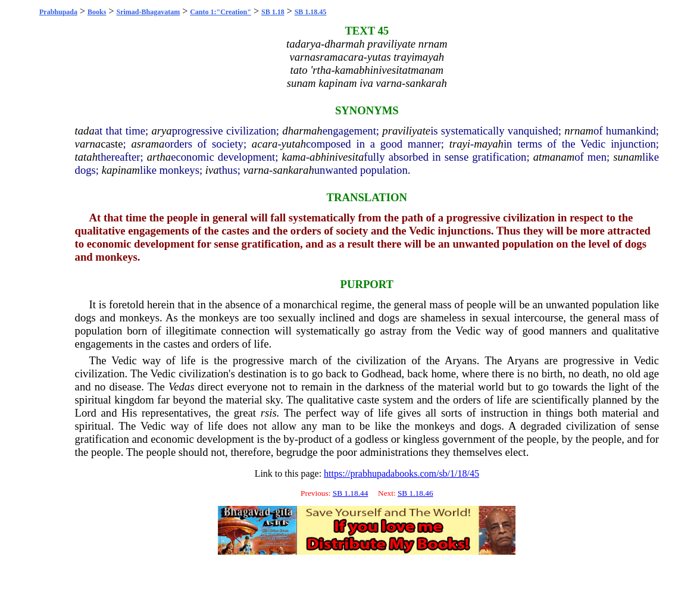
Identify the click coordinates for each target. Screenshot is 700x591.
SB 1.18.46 (415, 493)
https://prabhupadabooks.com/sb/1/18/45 (401, 473)
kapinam (121, 170)
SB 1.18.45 (311, 12)
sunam (628, 157)
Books (97, 12)
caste (112, 144)
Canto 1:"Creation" (221, 12)
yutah (294, 144)
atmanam (554, 157)
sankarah (293, 170)
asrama (148, 144)
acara (265, 144)
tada (85, 131)
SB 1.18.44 (351, 493)
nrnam (579, 131)
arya (161, 131)
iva (212, 170)
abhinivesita (337, 157)
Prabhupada (58, 12)
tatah (86, 157)
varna (88, 144)
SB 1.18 (273, 12)
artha (159, 157)
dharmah (302, 131)
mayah (489, 144)
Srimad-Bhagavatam (148, 12)
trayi (460, 144)
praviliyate (406, 131)
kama (293, 157)
